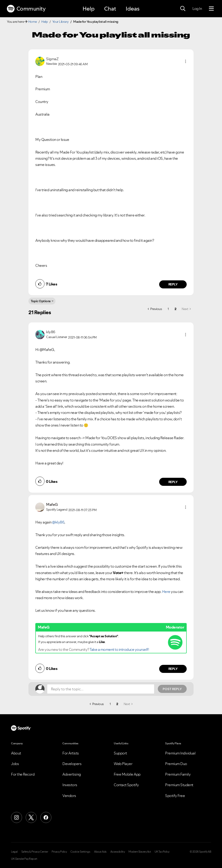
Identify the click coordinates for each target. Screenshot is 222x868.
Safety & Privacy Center (35, 852)
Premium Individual (180, 753)
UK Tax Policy (162, 852)
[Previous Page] (155, 309)
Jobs (15, 764)
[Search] (183, 9)
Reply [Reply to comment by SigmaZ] (173, 284)
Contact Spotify (126, 785)
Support (120, 753)
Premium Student (179, 785)
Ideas (133, 9)
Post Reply (172, 689)
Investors (70, 785)
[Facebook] (46, 817)
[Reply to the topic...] (101, 689)
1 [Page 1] (168, 309)
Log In (197, 9)
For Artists (71, 753)
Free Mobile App (127, 774)
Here (166, 592)
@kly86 (58, 522)
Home (33, 22)
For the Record (23, 774)
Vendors (69, 796)
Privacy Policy (59, 852)
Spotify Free (175, 796)
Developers (72, 764)
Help (89, 9)
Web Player (123, 764)
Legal (14, 852)
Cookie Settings (80, 852)
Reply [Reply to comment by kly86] (173, 482)
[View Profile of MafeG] (52, 504)
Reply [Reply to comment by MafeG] (173, 669)
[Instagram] (17, 817)
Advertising (72, 774)
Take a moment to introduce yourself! (119, 649)
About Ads (100, 852)
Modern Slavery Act (140, 852)
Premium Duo (176, 764)
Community (26, 9)
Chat (110, 9)
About (16, 753)
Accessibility (118, 852)
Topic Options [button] (41, 301)
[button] (186, 61)
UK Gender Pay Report (24, 859)
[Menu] (211, 9)
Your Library (61, 22)
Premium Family (178, 774)
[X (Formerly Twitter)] (31, 817)
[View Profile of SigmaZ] (52, 59)
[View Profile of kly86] (51, 332)
